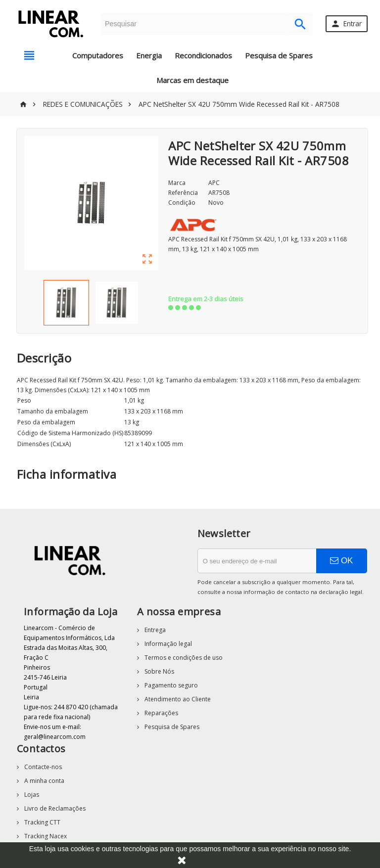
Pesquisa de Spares (279, 55)
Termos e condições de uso (183, 658)
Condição (182, 203)
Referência (183, 193)
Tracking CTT (42, 822)
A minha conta (44, 781)
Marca (177, 183)
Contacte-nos (42, 767)
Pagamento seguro (170, 685)
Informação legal (167, 644)
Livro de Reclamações (54, 808)
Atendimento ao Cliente (177, 699)
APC (214, 183)
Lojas (31, 795)
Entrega (154, 630)
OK (341, 561)
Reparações (161, 713)
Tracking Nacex (45, 836)
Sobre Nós (159, 671)
